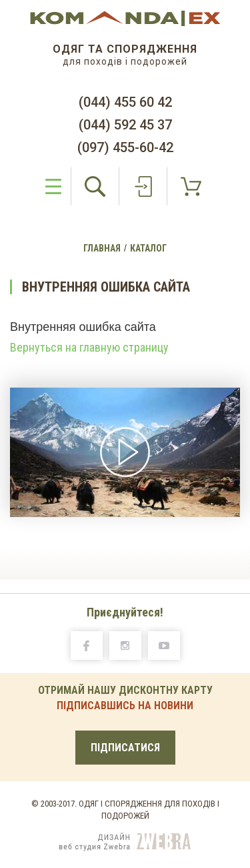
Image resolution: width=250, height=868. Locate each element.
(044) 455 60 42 (125, 102)
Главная (102, 248)
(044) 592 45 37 (125, 125)
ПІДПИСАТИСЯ (125, 748)
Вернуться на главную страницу (89, 348)
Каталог (148, 248)
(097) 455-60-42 (125, 147)
